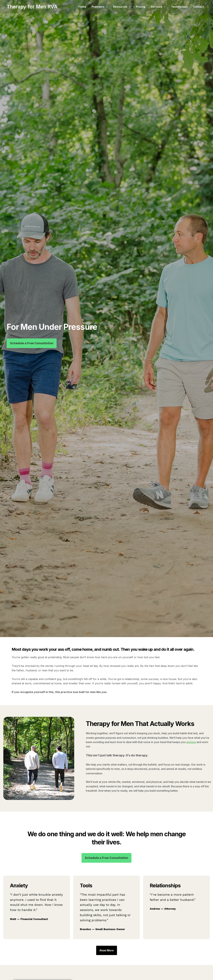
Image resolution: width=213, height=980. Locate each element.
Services (164, 7)
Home (97, 7)
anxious (191, 742)
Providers (112, 7)
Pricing (149, 7)
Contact (200, 7)
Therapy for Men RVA (32, 7)
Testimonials (183, 7)
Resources (133, 7)
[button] (119, 7)
